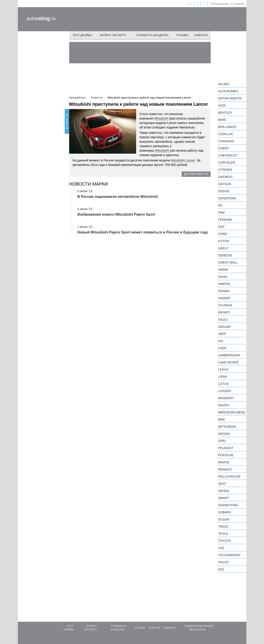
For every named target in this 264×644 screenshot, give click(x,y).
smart (224, 498)
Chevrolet (228, 155)
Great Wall (228, 262)
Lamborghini (229, 355)
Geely (223, 248)
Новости (201, 35)
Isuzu (223, 320)
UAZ (221, 548)
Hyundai (225, 305)
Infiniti (224, 312)
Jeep (222, 334)
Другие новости (196, 174)
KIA (221, 341)
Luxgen (225, 391)
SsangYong (228, 505)
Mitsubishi (161, 118)
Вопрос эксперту (113, 35)
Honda (224, 291)
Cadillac (226, 134)
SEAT (222, 484)
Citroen (225, 170)
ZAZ (221, 569)
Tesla (223, 534)
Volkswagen (229, 555)
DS (220, 205)
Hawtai (224, 284)
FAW (222, 213)
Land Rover (228, 362)
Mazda (224, 405)
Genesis (225, 255)
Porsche (226, 455)
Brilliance (227, 127)
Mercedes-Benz (232, 412)
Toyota (225, 541)
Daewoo (225, 177)
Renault (225, 469)
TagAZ (223, 526)
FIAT (221, 227)
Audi (222, 105)
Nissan (224, 434)
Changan (226, 141)
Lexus (223, 369)
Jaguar (225, 327)
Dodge (224, 191)
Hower (224, 298)
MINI (222, 419)
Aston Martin (230, 98)
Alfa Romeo (228, 91)
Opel (222, 441)
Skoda (224, 491)
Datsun (225, 184)
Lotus (223, 384)
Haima (223, 270)
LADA (222, 348)
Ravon (224, 462)
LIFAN (223, 377)
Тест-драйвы (82, 35)
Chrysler (227, 163)
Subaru (225, 512)
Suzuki (224, 519)
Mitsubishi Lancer (183, 160)
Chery (224, 148)
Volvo (223, 562)
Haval (223, 277)
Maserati (226, 398)
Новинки (169, 628)
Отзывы (182, 35)
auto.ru (41, 18)
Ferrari (225, 220)
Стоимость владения (152, 35)
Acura (224, 84)
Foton (224, 241)
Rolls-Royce (229, 477)
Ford (223, 234)
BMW (222, 120)
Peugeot (226, 448)
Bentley (225, 113)
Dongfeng (227, 198)
